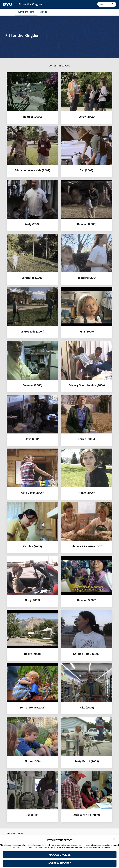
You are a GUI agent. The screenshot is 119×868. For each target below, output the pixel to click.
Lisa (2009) (32, 815)
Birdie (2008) (32, 761)
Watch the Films (26, 12)
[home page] (8, 4)
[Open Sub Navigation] (50, 12)
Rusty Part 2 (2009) (87, 761)
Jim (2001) (87, 170)
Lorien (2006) (87, 439)
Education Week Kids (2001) (32, 170)
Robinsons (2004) (87, 278)
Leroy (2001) (87, 117)
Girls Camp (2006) (32, 493)
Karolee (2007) (32, 546)
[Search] (107, 4)
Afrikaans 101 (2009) (87, 815)
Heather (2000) (32, 117)
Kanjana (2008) (87, 600)
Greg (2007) (32, 600)
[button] (114, 839)
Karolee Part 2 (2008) (87, 654)
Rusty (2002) (32, 224)
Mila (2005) (87, 332)
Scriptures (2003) (32, 278)
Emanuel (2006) (32, 385)
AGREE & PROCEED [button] (60, 863)
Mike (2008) (87, 707)
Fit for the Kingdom (31, 4)
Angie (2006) (87, 493)
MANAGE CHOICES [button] (60, 855)
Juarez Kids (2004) (32, 332)
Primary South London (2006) (87, 385)
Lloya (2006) (32, 439)
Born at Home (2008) (32, 707)
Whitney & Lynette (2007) (87, 546)
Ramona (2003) (87, 224)
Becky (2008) (32, 654)
